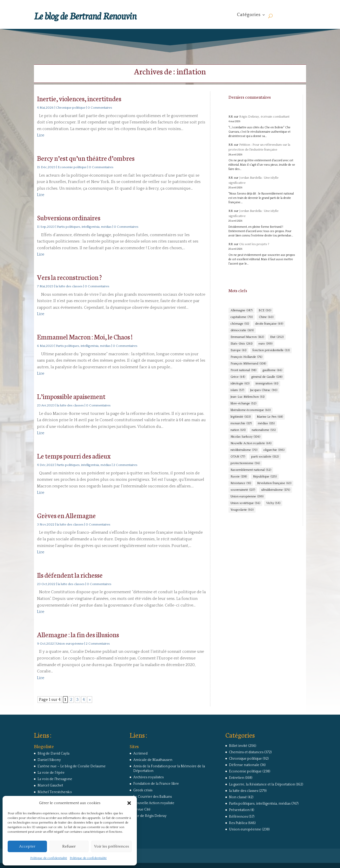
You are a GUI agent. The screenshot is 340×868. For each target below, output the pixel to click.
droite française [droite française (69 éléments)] (269, 324)
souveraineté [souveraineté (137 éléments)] (243, 490)
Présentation (239, 810)
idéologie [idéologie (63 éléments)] (240, 384)
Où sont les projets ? (254, 244)
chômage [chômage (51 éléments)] (240, 324)
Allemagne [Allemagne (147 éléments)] (241, 311)
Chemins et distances (246, 752)
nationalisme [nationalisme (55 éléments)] (264, 430)
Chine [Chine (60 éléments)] (266, 317)
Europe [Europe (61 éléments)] (238, 350)
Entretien (237, 778)
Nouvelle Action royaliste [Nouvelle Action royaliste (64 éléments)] (251, 443)
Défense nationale (244, 765)
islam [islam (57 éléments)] (237, 390)
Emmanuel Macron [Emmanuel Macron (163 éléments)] (247, 337)
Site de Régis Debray (150, 816)
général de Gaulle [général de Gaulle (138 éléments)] (267, 377)
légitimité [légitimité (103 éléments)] (241, 417)
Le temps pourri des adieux (74, 456)
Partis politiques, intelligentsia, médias (84, 227)
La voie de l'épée (51, 773)
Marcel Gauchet (50, 785)
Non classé (238, 797)
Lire (41, 135)
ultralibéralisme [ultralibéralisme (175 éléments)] (276, 490)
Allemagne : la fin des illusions (78, 634)
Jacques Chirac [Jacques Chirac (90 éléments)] (264, 390)
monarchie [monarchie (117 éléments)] (241, 424)
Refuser (69, 846)
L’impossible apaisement (71, 396)
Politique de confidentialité (49, 858)
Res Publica (238, 823)
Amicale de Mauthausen (153, 760)
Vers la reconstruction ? (69, 277)
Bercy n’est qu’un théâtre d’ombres (86, 158)
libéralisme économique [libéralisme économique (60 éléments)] (251, 410)
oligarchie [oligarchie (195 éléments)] (274, 450)
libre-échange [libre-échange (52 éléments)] (243, 404)
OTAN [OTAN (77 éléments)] (238, 457)
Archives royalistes (148, 777)
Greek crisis (143, 790)
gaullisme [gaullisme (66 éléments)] (272, 370)
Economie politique (72, 167)
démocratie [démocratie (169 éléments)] (242, 330)
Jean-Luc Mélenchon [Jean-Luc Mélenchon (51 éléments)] (247, 397)
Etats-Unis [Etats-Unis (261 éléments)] (241, 344)
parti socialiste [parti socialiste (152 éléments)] (265, 457)
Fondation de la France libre (156, 784)
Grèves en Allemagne (66, 515)
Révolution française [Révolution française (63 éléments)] (274, 483)
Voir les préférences (111, 846)
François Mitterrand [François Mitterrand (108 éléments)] (248, 364)
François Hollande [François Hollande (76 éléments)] (246, 357)
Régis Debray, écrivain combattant (264, 117)
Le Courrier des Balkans (153, 797)
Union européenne (70, 644)
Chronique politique (71, 108)
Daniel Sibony (49, 760)
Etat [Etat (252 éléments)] (277, 337)
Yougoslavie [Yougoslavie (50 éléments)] (242, 510)
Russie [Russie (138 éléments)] (239, 477)
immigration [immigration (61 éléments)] (267, 384)
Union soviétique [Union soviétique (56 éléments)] (245, 503)
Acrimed (140, 753)
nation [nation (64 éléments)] (238, 430)
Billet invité (238, 746)
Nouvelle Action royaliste (154, 803)
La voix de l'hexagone (55, 779)
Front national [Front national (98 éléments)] (243, 370)
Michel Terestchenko (55, 792)
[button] (129, 803)
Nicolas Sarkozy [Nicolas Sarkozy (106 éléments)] (245, 437)
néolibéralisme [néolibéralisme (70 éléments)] (244, 450)
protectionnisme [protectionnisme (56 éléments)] (245, 463)
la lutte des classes (69, 286)
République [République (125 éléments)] (265, 477)
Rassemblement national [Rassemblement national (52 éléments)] (251, 470)
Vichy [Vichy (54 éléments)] (273, 503)
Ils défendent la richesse (70, 575)
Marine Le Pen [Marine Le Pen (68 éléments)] (270, 417)
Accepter (27, 846)
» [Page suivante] (90, 700)
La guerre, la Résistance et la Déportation (262, 784)
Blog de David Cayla (53, 753)
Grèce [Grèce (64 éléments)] (238, 377)
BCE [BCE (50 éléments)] (265, 311)
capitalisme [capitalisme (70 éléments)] (242, 317)
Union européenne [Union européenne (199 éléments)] (247, 497)
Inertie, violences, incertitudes (79, 98)
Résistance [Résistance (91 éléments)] (241, 483)
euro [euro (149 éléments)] (265, 344)
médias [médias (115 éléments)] (266, 424)
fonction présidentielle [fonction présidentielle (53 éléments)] (271, 350)
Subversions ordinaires (69, 217)
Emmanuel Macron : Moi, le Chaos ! (85, 336)
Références (238, 817)
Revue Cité (142, 809)
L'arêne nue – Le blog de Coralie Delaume (72, 766)
